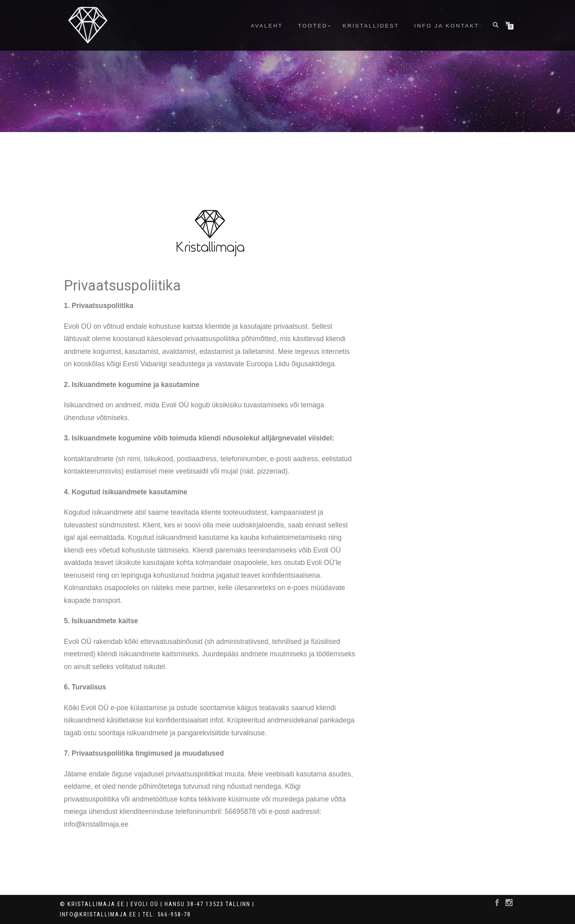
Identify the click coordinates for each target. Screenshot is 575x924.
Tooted (313, 26)
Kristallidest (371, 26)
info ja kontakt (447, 26)
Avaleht (267, 26)
